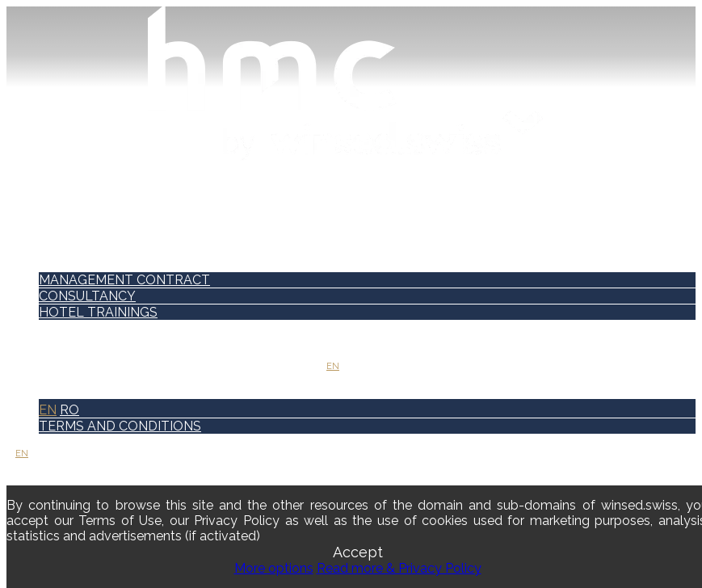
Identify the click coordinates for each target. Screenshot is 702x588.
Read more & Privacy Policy (399, 568)
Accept (358, 552)
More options (274, 568)
